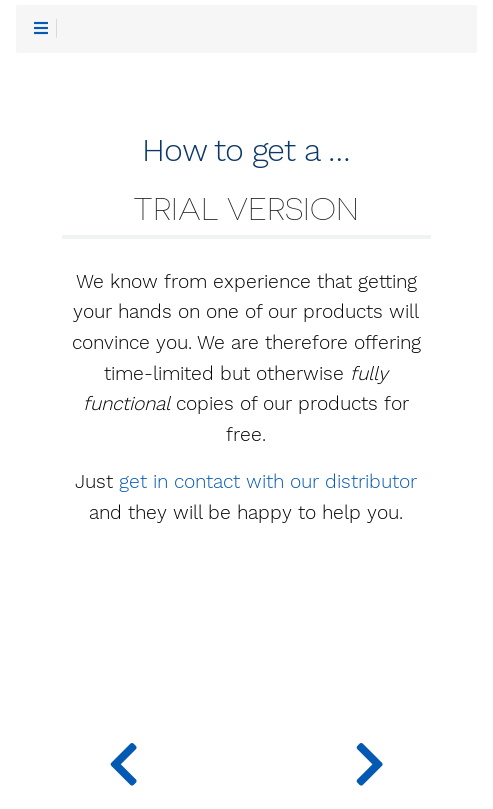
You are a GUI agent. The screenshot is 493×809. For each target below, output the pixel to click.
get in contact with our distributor (268, 482)
